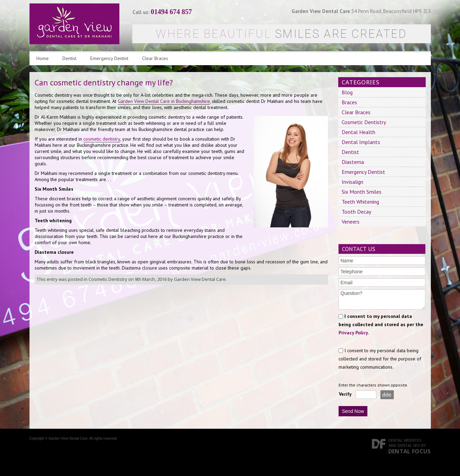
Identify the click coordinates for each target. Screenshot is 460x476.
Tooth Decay (356, 212)
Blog (347, 92)
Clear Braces (155, 58)
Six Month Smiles (362, 192)
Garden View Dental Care (200, 279)
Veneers (351, 222)
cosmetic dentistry (102, 139)
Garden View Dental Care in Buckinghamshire (164, 101)
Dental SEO (409, 445)
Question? (382, 299)
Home (43, 58)
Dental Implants (361, 142)
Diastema (353, 162)
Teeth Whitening (360, 202)
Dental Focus (410, 451)
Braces (349, 102)
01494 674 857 (172, 12)
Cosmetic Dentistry (108, 279)
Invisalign (352, 182)
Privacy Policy (353, 333)
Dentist (69, 58)
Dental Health (358, 132)
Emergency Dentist (109, 58)
